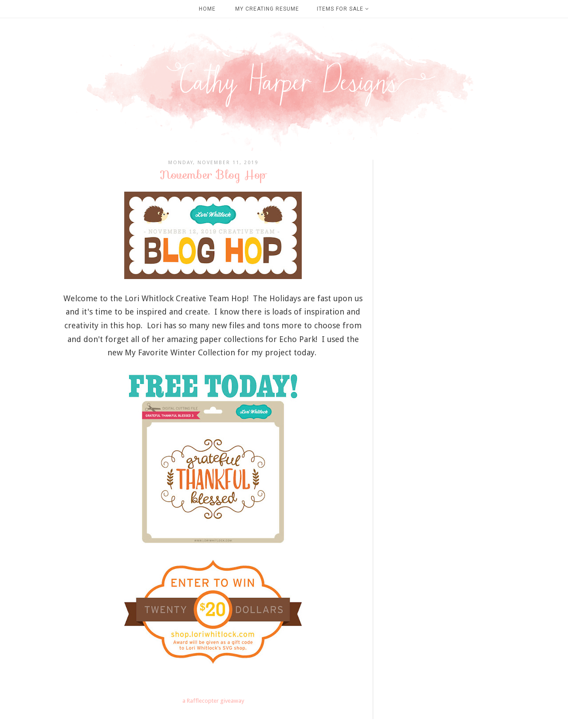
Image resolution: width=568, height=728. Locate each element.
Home (207, 9)
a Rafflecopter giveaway (213, 701)
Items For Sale (343, 9)
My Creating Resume (267, 9)
